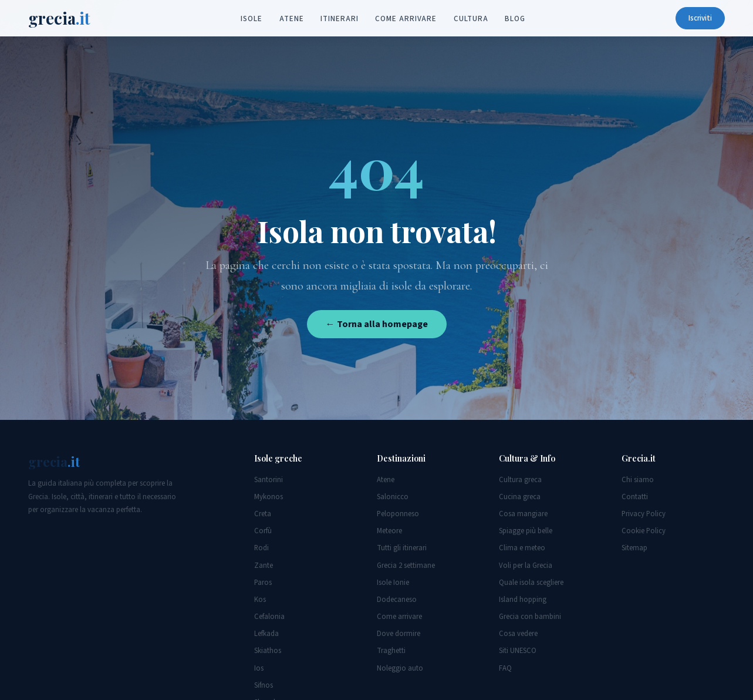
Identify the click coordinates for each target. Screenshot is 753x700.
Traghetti (391, 651)
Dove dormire (399, 634)
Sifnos (264, 685)
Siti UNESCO (518, 651)
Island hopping (523, 600)
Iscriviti (700, 18)
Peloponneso (398, 514)
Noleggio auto (400, 668)
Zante (264, 566)
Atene (292, 19)
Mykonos (269, 497)
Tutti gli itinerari (402, 548)
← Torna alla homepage (377, 324)
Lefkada (266, 634)
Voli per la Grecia (526, 566)
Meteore (389, 531)
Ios (259, 668)
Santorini (269, 480)
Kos (260, 600)
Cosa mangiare (523, 514)
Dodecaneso (397, 600)
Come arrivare (406, 19)
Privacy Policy (644, 514)
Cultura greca (520, 480)
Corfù (263, 531)
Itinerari (339, 19)
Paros (263, 583)
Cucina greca (520, 497)
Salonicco (393, 497)
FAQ (505, 668)
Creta (263, 514)
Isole (251, 19)
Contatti (635, 497)
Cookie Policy (644, 531)
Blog (515, 19)
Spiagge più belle (526, 531)
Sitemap (634, 548)
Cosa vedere (518, 634)
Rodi (261, 548)
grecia (59, 18)
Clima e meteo (522, 548)
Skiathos (268, 651)
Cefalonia (269, 617)
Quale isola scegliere (531, 583)
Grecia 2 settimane (406, 566)
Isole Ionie (393, 583)
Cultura (471, 19)
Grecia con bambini (530, 617)
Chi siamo (638, 480)
